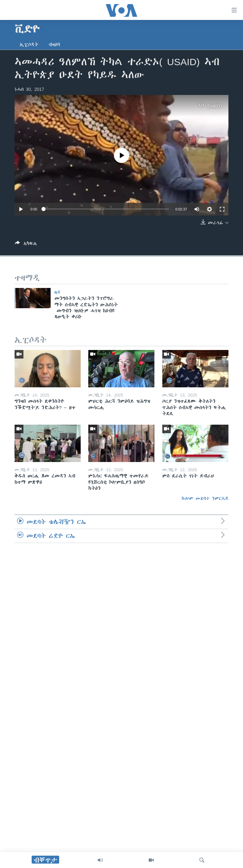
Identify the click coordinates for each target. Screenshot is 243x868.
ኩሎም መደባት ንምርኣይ (205, 498)
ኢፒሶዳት (29, 45)
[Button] (26, 245)
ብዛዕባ (54, 45)
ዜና (57, 292)
